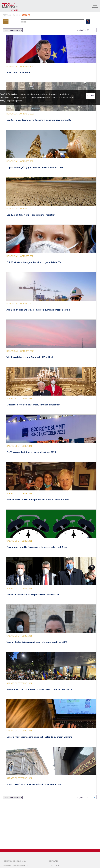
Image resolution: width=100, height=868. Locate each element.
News (6, 15)
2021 (16, 15)
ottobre (26, 15)
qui (21, 101)
